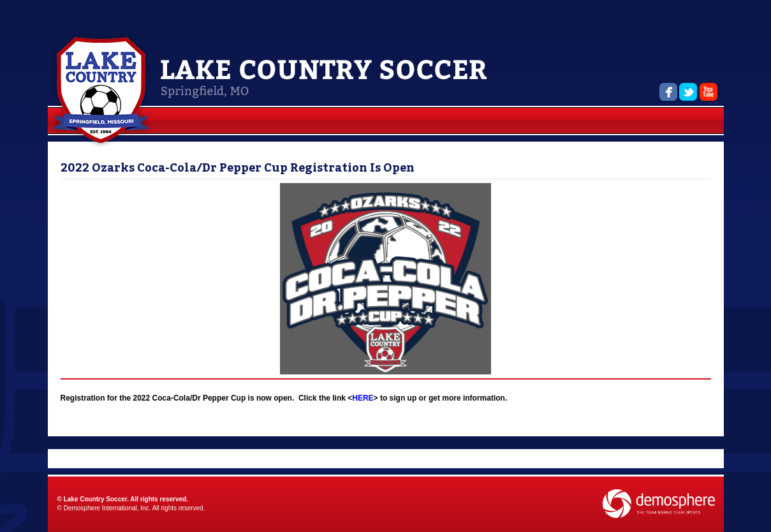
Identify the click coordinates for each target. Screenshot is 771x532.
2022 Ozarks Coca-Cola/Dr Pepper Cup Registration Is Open (238, 168)
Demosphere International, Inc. (107, 508)
